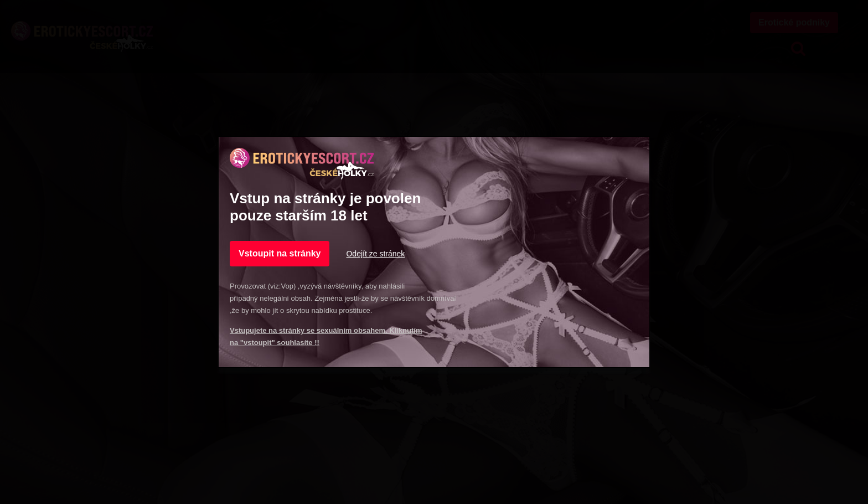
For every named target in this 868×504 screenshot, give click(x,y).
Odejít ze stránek (375, 254)
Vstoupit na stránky (280, 253)
